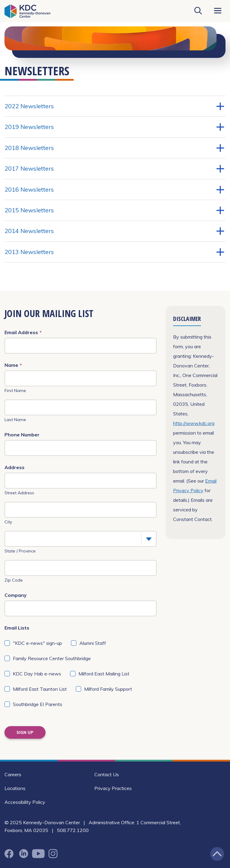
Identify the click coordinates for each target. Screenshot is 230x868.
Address (15, 467)
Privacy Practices (113, 788)
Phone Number (22, 435)
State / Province (20, 551)
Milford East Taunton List (40, 689)
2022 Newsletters (114, 106)
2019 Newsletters (114, 127)
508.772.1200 (73, 830)
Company (16, 595)
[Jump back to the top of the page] (217, 854)
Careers (13, 774)
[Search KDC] (198, 11)
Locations (15, 788)
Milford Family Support (108, 689)
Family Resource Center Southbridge (52, 658)
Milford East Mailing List (104, 674)
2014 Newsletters (114, 231)
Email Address (23, 332)
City (8, 522)
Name (13, 365)
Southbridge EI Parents (38, 704)
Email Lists (17, 628)
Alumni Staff (93, 643)
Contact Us (107, 774)
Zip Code (14, 580)
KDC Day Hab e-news (37, 674)
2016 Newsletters (114, 190)
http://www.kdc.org (194, 423)
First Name (15, 391)
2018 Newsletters (114, 148)
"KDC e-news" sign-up (37, 643)
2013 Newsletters (114, 252)
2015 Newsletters (114, 210)
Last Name (15, 420)
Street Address (19, 493)
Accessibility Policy (25, 802)
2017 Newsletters (114, 169)
